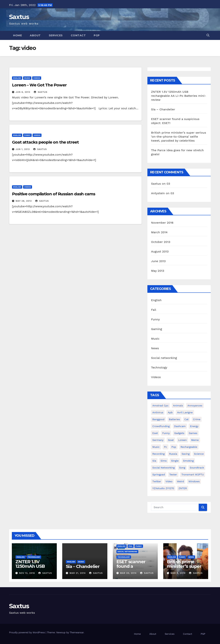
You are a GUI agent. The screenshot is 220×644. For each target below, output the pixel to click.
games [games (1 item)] (193, 433)
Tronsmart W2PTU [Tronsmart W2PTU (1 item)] (193, 474)
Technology (159, 367)
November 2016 (162, 223)
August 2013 (160, 251)
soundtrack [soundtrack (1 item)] (197, 468)
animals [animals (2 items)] (178, 405)
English (17, 78)
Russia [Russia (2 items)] (173, 454)
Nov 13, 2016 (27, 573)
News (155, 348)
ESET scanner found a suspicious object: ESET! (131, 568)
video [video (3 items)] (169, 481)
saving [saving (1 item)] (186, 454)
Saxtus (19, 17)
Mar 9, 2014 (178, 573)
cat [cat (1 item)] (186, 419)
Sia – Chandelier (163, 109)
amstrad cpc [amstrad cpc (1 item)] (160, 405)
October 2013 (161, 242)
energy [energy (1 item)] (194, 426)
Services (56, 35)
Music (27, 78)
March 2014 (159, 232)
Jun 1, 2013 (23, 149)
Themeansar (77, 632)
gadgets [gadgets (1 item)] (179, 433)
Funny (27, 135)
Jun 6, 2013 (23, 92)
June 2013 (158, 261)
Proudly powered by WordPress (27, 632)
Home (17, 35)
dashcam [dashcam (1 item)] (180, 426)
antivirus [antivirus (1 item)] (158, 412)
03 (168, 184)
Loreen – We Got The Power (39, 85)
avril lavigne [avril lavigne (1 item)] (185, 412)
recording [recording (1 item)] (158, 454)
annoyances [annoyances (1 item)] (195, 405)
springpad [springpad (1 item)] (159, 474)
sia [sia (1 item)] (154, 461)
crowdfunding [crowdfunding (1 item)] (161, 426)
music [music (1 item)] (156, 447)
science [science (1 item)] (199, 454)
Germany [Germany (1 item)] (158, 440)
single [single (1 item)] (175, 461)
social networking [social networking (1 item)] (163, 468)
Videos (37, 78)
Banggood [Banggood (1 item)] (158, 419)
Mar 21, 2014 (78, 573)
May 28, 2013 (24, 201)
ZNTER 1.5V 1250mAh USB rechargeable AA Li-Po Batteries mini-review (179, 96)
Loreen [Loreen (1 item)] (182, 440)
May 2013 (158, 271)
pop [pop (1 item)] (174, 447)
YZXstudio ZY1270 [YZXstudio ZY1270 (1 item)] (163, 488)
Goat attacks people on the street (45, 142)
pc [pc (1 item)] (165, 447)
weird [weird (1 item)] (180, 481)
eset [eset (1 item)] (155, 433)
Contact (78, 35)
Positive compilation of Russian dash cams (54, 194)
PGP (97, 35)
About (35, 35)
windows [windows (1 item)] (194, 481)
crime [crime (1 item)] (197, 419)
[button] (208, 35)
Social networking (164, 358)
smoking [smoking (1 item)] (188, 461)
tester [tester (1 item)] (173, 474)
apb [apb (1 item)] (170, 412)
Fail (154, 310)
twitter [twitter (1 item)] (157, 481)
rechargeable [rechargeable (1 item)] (189, 447)
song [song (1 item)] (182, 468)
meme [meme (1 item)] (195, 440)
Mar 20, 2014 (128, 573)
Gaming (156, 329)
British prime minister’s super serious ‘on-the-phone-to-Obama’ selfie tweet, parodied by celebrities (179, 137)
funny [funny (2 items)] (166, 433)
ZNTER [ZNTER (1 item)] (183, 488)
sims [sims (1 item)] (163, 461)
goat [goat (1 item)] (171, 440)
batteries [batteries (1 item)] (174, 419)
